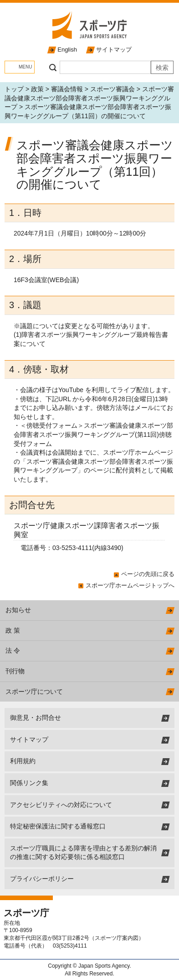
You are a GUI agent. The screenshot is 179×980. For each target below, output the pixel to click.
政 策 (13, 630)
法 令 (13, 650)
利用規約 (23, 761)
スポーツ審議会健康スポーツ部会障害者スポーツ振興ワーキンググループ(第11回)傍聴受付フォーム (93, 434)
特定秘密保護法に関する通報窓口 (58, 826)
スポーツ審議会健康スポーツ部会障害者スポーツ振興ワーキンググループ (89, 98)
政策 (37, 89)
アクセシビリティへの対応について (61, 805)
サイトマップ (114, 50)
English (67, 50)
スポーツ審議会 (113, 89)
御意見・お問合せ (36, 718)
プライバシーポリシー (42, 879)
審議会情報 (67, 89)
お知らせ (18, 610)
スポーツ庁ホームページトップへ (130, 585)
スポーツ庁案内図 (117, 938)
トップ (14, 89)
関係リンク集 (29, 783)
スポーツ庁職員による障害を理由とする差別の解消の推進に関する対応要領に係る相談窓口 (83, 853)
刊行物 (15, 671)
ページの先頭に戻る (148, 574)
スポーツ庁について (34, 692)
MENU (25, 67)
